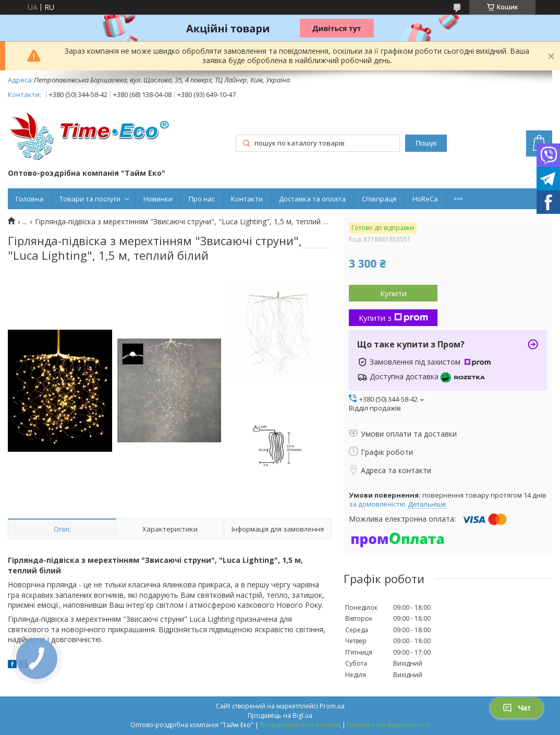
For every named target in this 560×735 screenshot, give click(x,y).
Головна (29, 199)
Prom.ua (332, 706)
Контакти (247, 199)
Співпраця (379, 199)
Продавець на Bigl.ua (280, 715)
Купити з (393, 318)
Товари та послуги (90, 199)
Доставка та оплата (312, 199)
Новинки (158, 199)
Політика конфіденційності (389, 725)
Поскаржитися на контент (300, 725)
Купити (393, 293)
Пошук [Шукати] (426, 143)
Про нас (202, 199)
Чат (517, 708)
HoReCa (425, 199)
